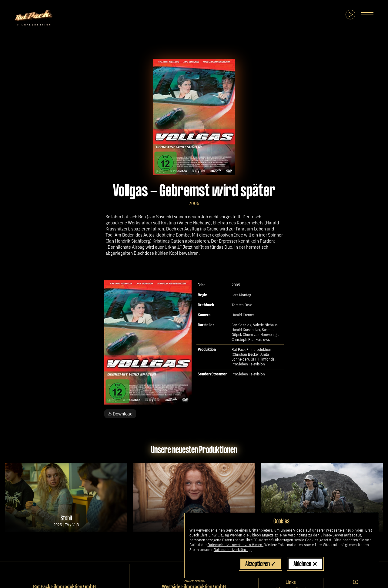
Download (120, 414)
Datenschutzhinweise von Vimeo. (236, 545)
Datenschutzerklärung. (233, 550)
